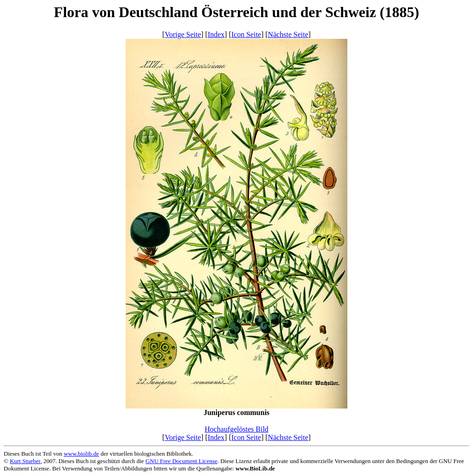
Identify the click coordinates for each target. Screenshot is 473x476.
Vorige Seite (183, 34)
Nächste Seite (288, 34)
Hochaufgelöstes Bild (236, 429)
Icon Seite (246, 34)
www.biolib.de (81, 454)
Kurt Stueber (25, 461)
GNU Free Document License (182, 461)
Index (216, 34)
